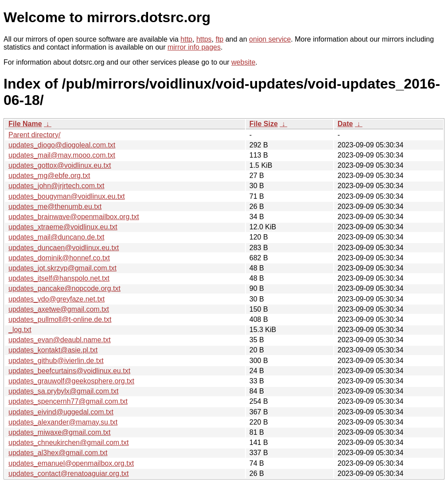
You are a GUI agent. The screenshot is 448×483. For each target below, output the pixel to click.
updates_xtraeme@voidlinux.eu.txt (63, 227)
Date (345, 124)
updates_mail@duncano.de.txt (56, 237)
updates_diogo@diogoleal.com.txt (62, 145)
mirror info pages (194, 47)
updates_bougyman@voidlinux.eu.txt (67, 196)
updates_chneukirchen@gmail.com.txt (69, 442)
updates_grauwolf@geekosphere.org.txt (71, 381)
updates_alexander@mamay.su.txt (63, 422)
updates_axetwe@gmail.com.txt (59, 309)
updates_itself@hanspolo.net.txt (59, 278)
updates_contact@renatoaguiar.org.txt (69, 473)
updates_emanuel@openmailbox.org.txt (71, 463)
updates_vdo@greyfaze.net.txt (56, 299)
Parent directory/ (34, 135)
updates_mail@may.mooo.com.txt (62, 155)
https (204, 39)
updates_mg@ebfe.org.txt (49, 176)
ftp (219, 39)
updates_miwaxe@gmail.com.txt (60, 432)
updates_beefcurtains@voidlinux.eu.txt (69, 371)
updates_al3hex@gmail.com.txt (58, 453)
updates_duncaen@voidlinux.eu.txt (64, 248)
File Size (264, 124)
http (186, 39)
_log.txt (20, 330)
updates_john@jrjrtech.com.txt (56, 186)
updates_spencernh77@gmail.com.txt (68, 401)
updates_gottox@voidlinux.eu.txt (60, 165)
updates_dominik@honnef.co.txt (59, 258)
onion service (270, 39)
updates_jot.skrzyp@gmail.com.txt (62, 268)
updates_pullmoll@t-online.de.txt (60, 319)
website (243, 62)
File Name (25, 124)
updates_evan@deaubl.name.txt (60, 340)
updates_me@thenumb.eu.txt (55, 207)
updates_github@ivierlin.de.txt (56, 361)
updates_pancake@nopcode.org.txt (64, 288)
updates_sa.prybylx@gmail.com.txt (63, 391)
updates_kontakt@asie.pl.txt (53, 350)
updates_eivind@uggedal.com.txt (61, 412)
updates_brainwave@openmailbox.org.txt (74, 217)
